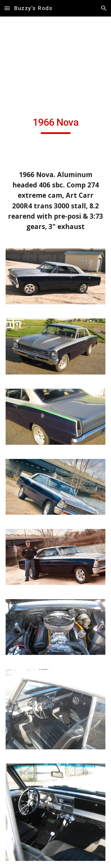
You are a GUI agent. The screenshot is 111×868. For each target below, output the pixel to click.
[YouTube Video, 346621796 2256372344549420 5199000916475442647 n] (56, 70)
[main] (56, 125)
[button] (7, 8)
